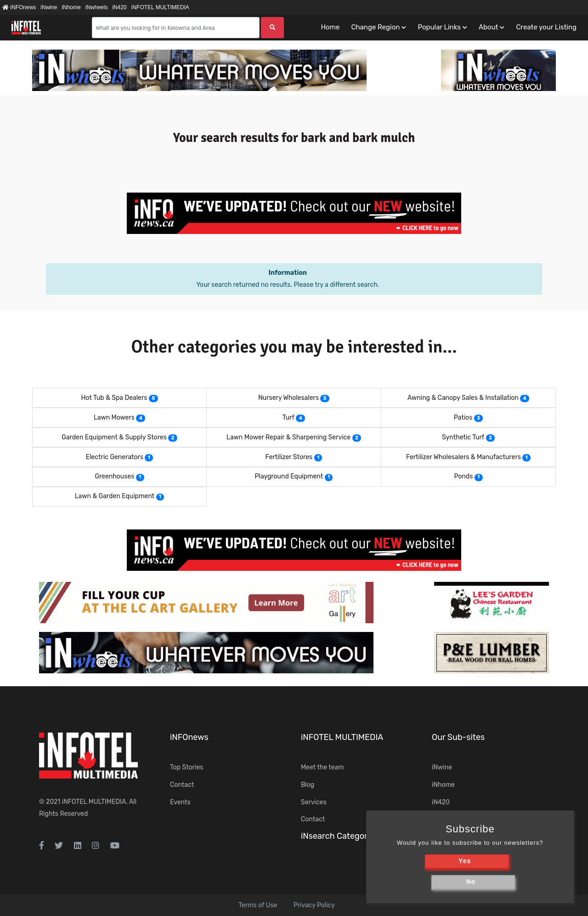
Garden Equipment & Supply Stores (114, 437)
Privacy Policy (314, 905)
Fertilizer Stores (289, 457)
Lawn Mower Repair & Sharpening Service (288, 437)
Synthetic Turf (463, 437)
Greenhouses (114, 476)
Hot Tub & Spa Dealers (114, 398)
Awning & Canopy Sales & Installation (463, 398)
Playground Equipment (289, 476)
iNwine (49, 7)
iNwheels (97, 7)
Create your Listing (546, 27)
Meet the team (322, 767)
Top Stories (187, 767)
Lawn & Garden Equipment (115, 496)
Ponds (463, 476)
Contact (182, 785)
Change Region (375, 27)
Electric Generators (115, 457)
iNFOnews (19, 7)
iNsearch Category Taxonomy (357, 836)
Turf (288, 418)
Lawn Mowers (114, 418)
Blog (308, 785)
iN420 (119, 7)
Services (314, 802)
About (488, 27)
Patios (463, 418)
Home (330, 27)
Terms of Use (258, 905)
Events (180, 802)
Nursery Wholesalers (288, 398)
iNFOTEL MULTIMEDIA (160, 7)
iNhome (71, 7)
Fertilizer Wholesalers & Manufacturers (464, 457)
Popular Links (439, 27)
